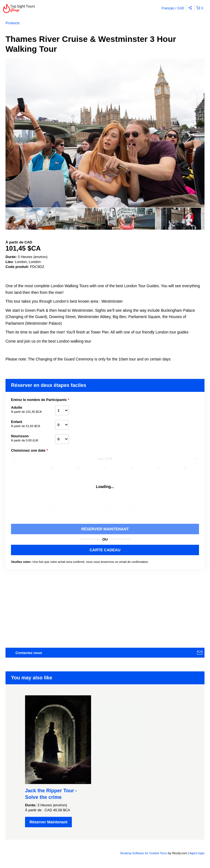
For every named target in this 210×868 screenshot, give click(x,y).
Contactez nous (29, 653)
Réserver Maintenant (48, 822)
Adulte (33, 410)
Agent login (197, 853)
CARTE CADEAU (105, 550)
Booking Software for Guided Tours (144, 853)
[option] (30, 219)
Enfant (33, 424)
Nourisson (33, 438)
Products (13, 23)
